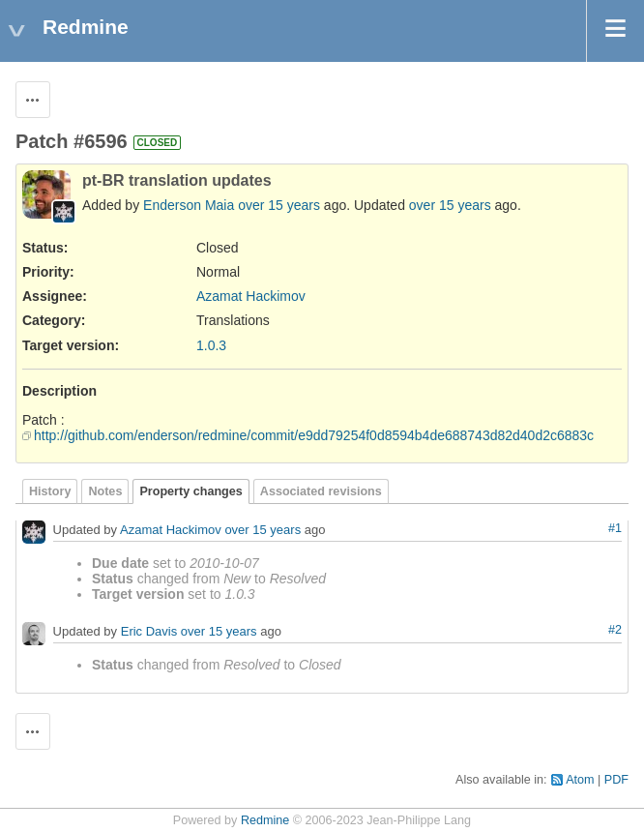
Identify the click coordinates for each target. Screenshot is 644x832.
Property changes (190, 491)
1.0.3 (211, 345)
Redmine (265, 820)
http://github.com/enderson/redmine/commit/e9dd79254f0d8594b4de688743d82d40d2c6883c (314, 435)
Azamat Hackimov (251, 296)
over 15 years (279, 205)
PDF (616, 780)
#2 (615, 630)
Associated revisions (321, 491)
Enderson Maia (189, 205)
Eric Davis (149, 631)
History (50, 491)
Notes (105, 491)
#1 (615, 528)
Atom (580, 780)
